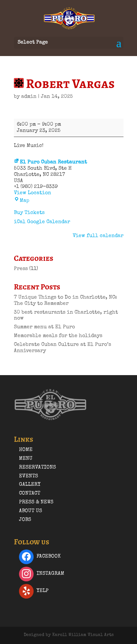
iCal (20, 222)
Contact (30, 493)
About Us (31, 511)
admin (29, 97)
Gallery (30, 485)
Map (22, 201)
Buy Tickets (29, 213)
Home (26, 450)
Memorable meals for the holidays (58, 336)
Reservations (37, 467)
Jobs (25, 520)
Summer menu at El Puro (44, 327)
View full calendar (98, 236)
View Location (33, 193)
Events (28, 476)
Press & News (36, 502)
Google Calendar (49, 222)
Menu (26, 459)
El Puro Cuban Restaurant (50, 162)
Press (21, 269)
